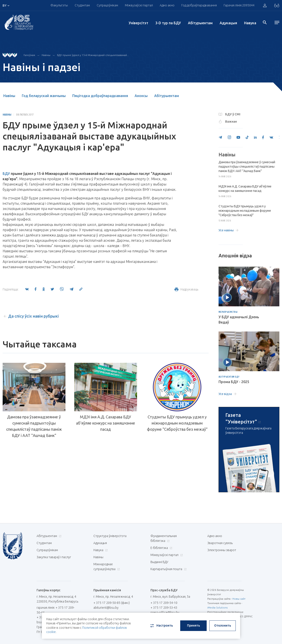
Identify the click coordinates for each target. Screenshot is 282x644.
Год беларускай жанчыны (44, 96)
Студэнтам (82, 5)
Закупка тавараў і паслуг (54, 557)
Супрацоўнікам (107, 5)
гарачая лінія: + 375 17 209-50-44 (56, 610)
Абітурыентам (200, 23)
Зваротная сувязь (220, 543)
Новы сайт (239, 599)
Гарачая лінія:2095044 (239, 5)
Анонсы (141, 96)
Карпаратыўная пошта (168, 569)
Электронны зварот (222, 550)
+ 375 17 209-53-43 (164, 608)
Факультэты (59, 5)
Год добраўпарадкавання (199, 5)
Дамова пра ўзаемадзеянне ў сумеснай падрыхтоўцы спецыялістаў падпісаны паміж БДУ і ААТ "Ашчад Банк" (34, 426)
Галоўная (29, 55)
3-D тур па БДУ (168, 23)
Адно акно (167, 5)
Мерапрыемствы (228, 312)
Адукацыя (228, 23)
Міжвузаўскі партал (139, 5)
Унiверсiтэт (138, 23)
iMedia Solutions (217, 607)
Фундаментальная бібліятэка (164, 538)
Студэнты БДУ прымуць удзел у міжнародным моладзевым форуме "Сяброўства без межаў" (177, 423)
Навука (250, 23)
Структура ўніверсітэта (110, 536)
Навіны (46, 55)
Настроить (161, 626)
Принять (194, 625)
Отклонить (223, 625)
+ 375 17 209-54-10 (164, 603)
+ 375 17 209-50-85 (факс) (112, 603)
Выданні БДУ (159, 562)
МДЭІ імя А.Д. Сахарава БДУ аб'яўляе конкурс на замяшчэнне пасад (106, 423)
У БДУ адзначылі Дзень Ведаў (239, 320)
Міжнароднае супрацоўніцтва (107, 567)
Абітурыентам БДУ (229, 377)
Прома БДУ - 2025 (234, 382)
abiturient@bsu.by (106, 608)
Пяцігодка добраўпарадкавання (100, 96)
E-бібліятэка (161, 548)
